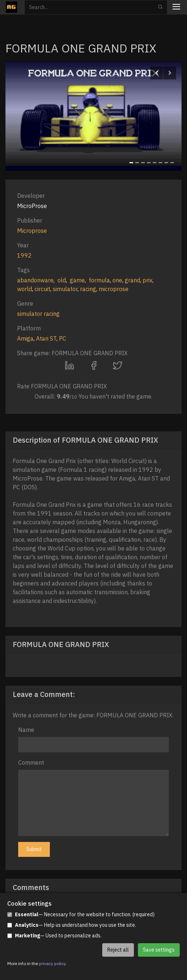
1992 (24, 255)
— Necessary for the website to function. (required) (81, 915)
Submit (34, 849)
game (77, 280)
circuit (42, 289)
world (25, 289)
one (117, 280)
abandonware (35, 280)
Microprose (32, 231)
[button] (157, 73)
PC (63, 338)
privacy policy (52, 963)
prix (148, 280)
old (62, 280)
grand (132, 280)
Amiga (25, 338)
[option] (93, 116)
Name (26, 730)
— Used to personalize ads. (54, 936)
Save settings (159, 950)
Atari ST (46, 338)
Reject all (118, 950)
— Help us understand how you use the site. (72, 925)
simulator (65, 289)
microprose (114, 289)
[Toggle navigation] (176, 7)
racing (88, 289)
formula (99, 280)
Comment (31, 763)
